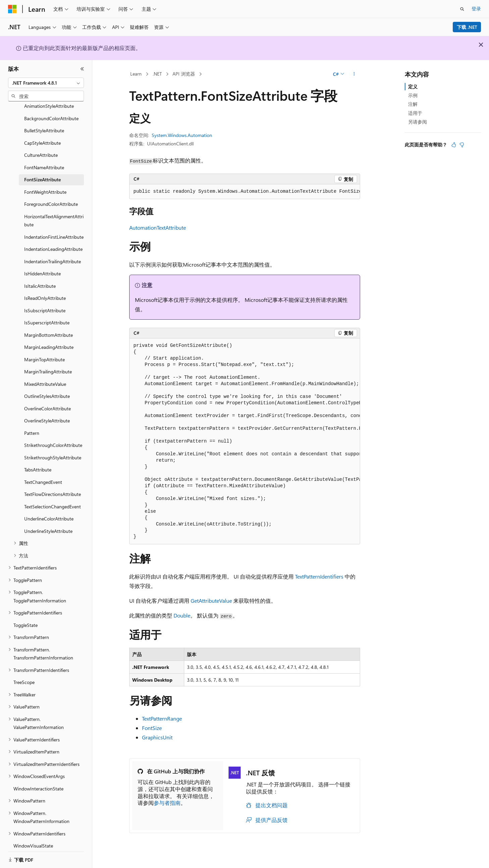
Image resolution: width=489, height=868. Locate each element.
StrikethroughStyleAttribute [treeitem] (53, 449)
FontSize (152, 728)
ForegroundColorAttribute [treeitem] (51, 196)
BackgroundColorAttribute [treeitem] (51, 110)
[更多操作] (354, 74)
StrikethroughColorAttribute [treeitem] (53, 437)
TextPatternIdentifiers (319, 576)
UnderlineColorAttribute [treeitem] (49, 510)
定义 (413, 86)
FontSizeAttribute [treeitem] (42, 171)
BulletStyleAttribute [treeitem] (44, 122)
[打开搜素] (462, 9)
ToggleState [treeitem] (26, 617)
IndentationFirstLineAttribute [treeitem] (54, 229)
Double (182, 615)
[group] (245, 192)
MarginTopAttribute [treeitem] (44, 351)
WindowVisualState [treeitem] (33, 837)
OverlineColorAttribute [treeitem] (47, 400)
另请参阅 (418, 122)
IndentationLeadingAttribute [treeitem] (53, 241)
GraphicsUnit (157, 737)
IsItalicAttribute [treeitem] (40, 278)
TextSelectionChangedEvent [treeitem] (53, 498)
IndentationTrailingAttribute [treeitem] (53, 253)
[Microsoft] (12, 9)
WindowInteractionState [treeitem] (38, 780)
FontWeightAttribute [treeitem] (45, 184)
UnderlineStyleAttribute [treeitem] (48, 523)
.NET (157, 74)
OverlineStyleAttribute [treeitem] (47, 412)
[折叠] (82, 69)
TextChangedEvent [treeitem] (43, 474)
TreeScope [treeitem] (24, 674)
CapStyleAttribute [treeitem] (42, 134)
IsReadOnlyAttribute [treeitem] (45, 290)
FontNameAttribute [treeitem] (44, 159)
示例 (413, 95)
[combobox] (46, 83)
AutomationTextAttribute (158, 227)
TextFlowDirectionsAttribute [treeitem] (53, 486)
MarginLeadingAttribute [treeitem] (49, 339)
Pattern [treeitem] (32, 425)
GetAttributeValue (211, 601)
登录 (476, 9)
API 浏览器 (184, 74)
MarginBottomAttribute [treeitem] (48, 327)
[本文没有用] (462, 145)
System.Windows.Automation (182, 135)
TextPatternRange (162, 718)
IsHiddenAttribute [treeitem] (42, 265)
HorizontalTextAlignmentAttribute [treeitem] (54, 212)
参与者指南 (167, 803)
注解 (413, 104)
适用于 (415, 113)
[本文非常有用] (454, 145)
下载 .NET (467, 27)
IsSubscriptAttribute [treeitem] (45, 302)
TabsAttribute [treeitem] (38, 461)
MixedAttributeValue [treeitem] (45, 376)
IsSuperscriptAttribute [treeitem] (47, 314)
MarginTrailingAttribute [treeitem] (48, 363)
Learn (136, 74)
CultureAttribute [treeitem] (41, 147)
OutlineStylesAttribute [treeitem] (47, 388)
